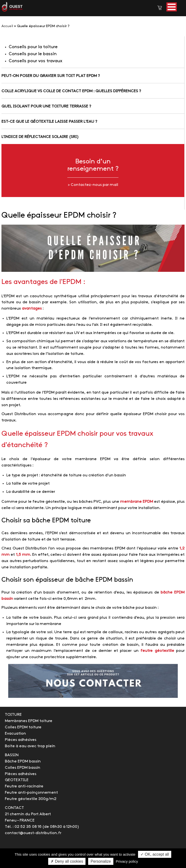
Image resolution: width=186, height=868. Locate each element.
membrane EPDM (137, 502)
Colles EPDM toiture (23, 727)
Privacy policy (127, 861)
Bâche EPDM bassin (23, 761)
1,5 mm (23, 555)
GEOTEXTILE (17, 780)
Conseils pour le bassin (33, 54)
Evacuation (15, 734)
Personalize (101, 861)
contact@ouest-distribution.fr (33, 833)
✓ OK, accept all (155, 854)
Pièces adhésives (21, 740)
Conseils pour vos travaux (35, 61)
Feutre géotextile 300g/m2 (31, 799)
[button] (172, 7)
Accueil (7, 26)
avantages (32, 308)
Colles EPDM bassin (23, 768)
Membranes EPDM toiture (29, 721)
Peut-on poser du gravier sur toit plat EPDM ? (51, 76)
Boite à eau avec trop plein (30, 746)
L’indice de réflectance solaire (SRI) (40, 137)
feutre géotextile (157, 651)
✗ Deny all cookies (67, 861)
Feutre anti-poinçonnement (31, 793)
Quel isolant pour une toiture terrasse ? (46, 106)
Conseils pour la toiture (33, 47)
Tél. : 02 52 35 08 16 (23, 827)
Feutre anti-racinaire (24, 786)
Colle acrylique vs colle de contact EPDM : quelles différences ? (71, 91)
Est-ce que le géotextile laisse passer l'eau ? (49, 122)
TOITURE (13, 715)
